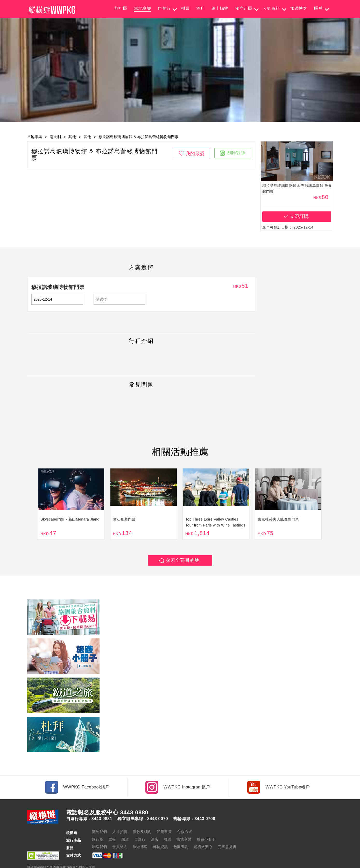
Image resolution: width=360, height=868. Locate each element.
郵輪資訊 (160, 830)
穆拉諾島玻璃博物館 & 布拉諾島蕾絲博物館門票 (139, 137)
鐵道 (125, 822)
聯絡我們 (100, 830)
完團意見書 (227, 830)
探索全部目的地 (183, 561)
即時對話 (233, 153)
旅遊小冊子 (206, 822)
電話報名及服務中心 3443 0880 (107, 795)
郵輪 (112, 822)
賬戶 (318, 8)
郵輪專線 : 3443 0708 (194, 802)
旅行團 (121, 8)
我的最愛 (195, 154)
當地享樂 (143, 8)
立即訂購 (299, 216)
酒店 (200, 8)
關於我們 (100, 815)
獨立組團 (244, 8)
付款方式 (185, 815)
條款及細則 (142, 815)
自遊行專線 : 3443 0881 (89, 802)
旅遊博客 (299, 8)
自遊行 (164, 8)
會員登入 (120, 830)
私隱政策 (164, 815)
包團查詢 (181, 830)
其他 (72, 137)
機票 (185, 8)
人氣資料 (271, 8)
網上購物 (220, 8)
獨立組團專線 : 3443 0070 (143, 802)
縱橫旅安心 (203, 830)
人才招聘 (120, 815)
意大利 (55, 137)
